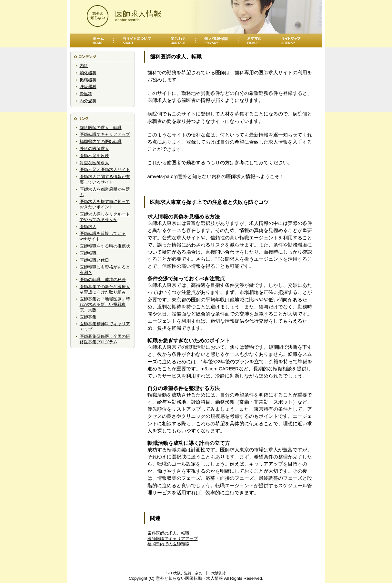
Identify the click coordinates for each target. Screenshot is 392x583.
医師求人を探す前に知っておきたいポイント (105, 204)
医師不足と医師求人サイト (105, 170)
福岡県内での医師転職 (101, 141)
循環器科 (88, 80)
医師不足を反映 (94, 156)
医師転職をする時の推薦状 (105, 246)
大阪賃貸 (218, 573)
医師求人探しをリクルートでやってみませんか (105, 217)
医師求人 (88, 227)
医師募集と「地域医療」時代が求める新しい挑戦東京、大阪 (105, 304)
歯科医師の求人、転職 (101, 128)
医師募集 (88, 317)
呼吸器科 (88, 87)
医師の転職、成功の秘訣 (103, 280)
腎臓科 (86, 94)
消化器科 (88, 73)
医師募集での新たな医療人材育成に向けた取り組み (105, 289)
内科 (84, 66)
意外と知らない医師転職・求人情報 (189, 578)
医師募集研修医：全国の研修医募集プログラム (105, 339)
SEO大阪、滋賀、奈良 (184, 573)
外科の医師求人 (94, 149)
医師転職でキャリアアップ (105, 134)
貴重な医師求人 (94, 163)
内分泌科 (88, 101)
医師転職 (88, 253)
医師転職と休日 (94, 260)
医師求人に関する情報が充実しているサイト (105, 179)
